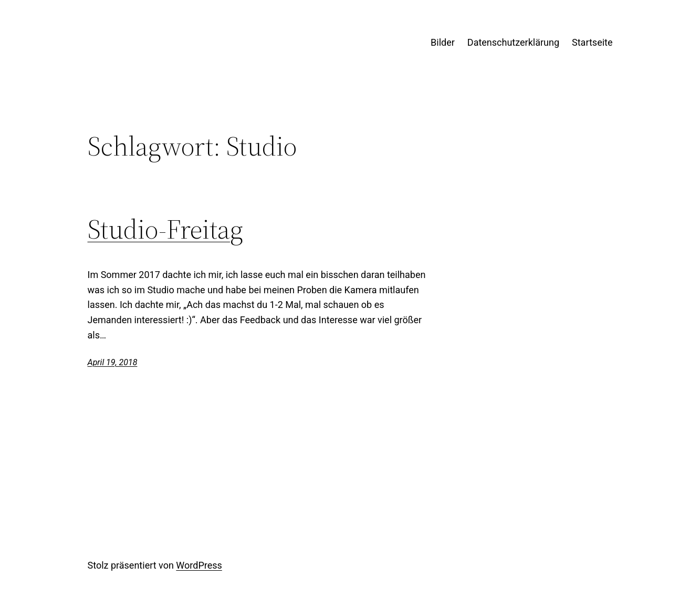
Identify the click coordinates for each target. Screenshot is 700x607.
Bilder (443, 42)
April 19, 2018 (113, 362)
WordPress (199, 565)
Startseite (592, 42)
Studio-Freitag (165, 229)
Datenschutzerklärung (513, 42)
